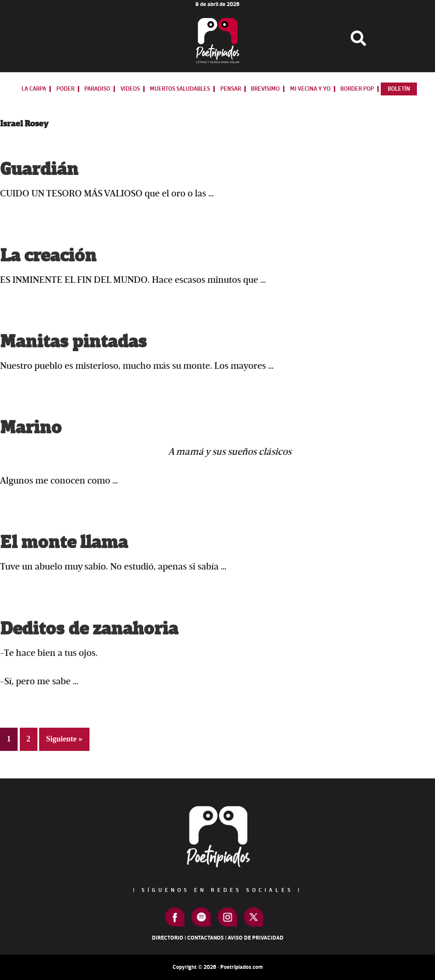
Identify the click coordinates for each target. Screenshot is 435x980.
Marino (31, 428)
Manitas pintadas (73, 342)
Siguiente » (64, 739)
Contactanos (205, 938)
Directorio (168, 938)
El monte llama (64, 543)
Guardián (39, 170)
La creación (48, 256)
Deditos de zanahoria (89, 629)
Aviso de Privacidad (256, 938)
